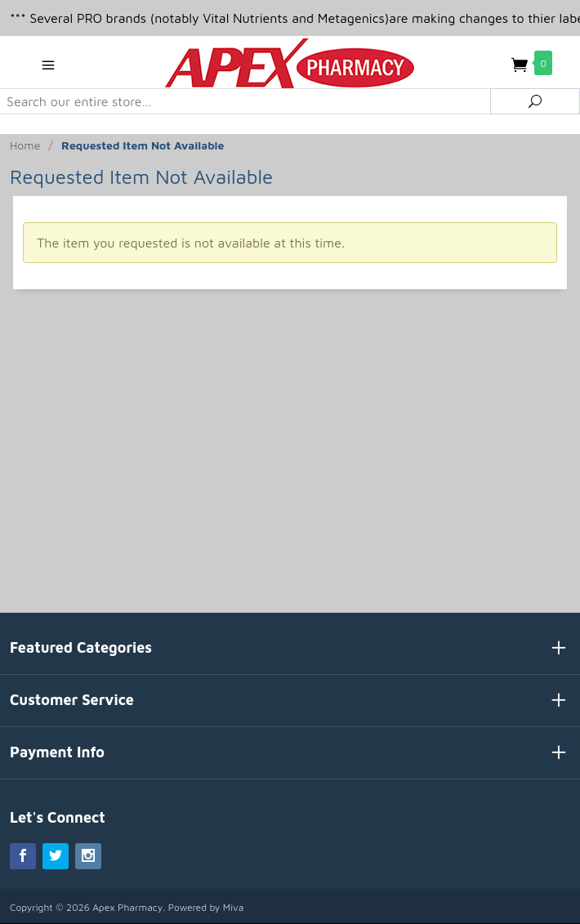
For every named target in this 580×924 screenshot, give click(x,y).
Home (25, 145)
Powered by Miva (206, 907)
